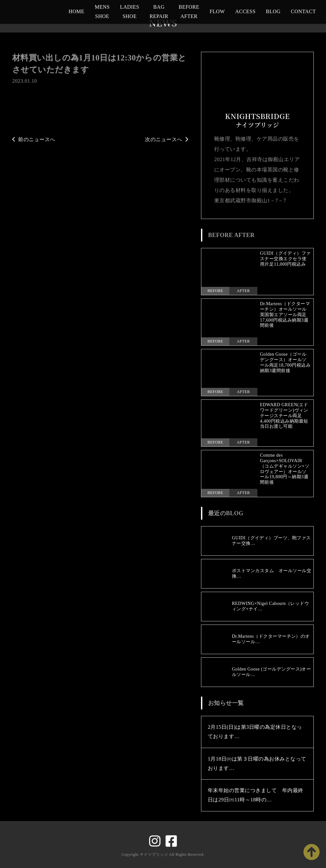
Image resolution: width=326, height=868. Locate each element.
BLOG (273, 11)
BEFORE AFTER (189, 12)
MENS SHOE (102, 12)
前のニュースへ (34, 139)
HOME (77, 11)
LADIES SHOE (129, 12)
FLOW (217, 11)
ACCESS (245, 11)
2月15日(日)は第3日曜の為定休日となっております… (255, 732)
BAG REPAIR (159, 12)
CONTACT (303, 11)
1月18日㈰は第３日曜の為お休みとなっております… (257, 763)
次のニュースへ (167, 139)
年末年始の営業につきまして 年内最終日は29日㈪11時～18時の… (256, 795)
